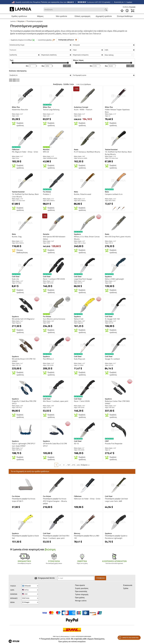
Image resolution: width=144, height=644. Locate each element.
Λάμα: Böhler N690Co (49, 201)
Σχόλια (126, 588)
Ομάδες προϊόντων (19, 16)
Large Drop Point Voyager (83, 279)
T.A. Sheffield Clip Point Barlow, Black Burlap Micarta (118, 153)
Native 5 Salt (79, 319)
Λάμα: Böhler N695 (110, 201)
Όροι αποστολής (81, 591)
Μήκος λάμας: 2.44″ (17, 321)
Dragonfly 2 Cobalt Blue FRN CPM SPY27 (24, 402)
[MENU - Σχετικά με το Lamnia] (127, 11)
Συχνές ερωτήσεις (82, 588)
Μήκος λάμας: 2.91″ (110, 281)
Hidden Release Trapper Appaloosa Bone (117, 111)
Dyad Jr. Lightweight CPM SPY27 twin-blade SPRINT (24, 445)
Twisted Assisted (111, 149)
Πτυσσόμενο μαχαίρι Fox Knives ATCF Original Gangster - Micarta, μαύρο (55, 501)
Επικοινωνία (128, 585)
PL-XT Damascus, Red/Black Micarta (87, 152)
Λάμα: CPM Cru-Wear (80, 243)
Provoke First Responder (114, 443)
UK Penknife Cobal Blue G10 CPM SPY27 (55, 445)
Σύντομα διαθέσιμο (125, 16)
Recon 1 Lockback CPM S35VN (54, 279)
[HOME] (20, 10)
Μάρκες (40, 16)
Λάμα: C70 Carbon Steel (111, 158)
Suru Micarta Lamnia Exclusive (54, 319)
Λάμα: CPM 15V (16, 365)
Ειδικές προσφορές (83, 16)
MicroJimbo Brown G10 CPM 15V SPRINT (24, 360)
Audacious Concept (81, 107)
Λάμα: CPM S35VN (48, 283)
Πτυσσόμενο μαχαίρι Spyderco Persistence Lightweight (116, 537)
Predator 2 (47, 194)
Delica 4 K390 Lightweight (114, 279)
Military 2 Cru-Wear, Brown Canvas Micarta (87, 238)
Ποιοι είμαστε (80, 585)
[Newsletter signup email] (76, 578)
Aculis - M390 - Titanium (83, 110)
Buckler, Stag (17, 237)
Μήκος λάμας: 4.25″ (17, 281)
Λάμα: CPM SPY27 (17, 408)
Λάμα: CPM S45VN (48, 365)
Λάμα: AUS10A (78, 283)
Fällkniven (16, 149)
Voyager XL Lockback (112, 359)
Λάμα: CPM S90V (110, 408)
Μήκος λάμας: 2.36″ (49, 321)
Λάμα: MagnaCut (16, 323)
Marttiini (46, 149)
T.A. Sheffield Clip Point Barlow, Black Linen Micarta (25, 195)
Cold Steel (16, 276)
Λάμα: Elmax (15, 158)
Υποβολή (101, 578)
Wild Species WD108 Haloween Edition (54, 238)
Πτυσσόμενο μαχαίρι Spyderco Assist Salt (25, 537)
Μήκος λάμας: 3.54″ (110, 199)
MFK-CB (46, 152)
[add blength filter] (130, 66)
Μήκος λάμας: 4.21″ (49, 114)
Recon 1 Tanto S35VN (82, 401)
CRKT (107, 441)
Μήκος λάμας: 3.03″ (17, 114)
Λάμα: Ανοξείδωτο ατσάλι (50, 158)
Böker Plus (16, 107)
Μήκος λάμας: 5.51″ (110, 363)
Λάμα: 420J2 (15, 116)
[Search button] (106, 10)
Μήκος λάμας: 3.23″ (80, 114)
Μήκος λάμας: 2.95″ (80, 321)
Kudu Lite (15, 279)
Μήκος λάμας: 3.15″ (110, 114)
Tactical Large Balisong (51, 110)
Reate (76, 149)
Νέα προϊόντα (61, 16)
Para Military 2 (48, 359)
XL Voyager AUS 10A (112, 319)
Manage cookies (81, 601)
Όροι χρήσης (80, 597)
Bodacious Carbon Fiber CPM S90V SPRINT (117, 402)
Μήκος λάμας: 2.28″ (17, 406)
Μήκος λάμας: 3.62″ (110, 406)
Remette (46, 234)
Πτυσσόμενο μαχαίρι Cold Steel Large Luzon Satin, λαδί (116, 500)
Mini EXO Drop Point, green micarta (118, 237)
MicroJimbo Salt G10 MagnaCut (23, 319)
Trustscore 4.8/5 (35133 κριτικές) (94, 2)
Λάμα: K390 (108, 283)
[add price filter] (67, 66)
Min (27, 66)
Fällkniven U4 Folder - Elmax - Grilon (87, 499)
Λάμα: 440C (46, 116)
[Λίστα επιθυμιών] (122, 11)
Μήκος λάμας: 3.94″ (80, 406)
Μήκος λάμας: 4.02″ (80, 241)
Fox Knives (47, 192)
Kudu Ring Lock (80, 359)
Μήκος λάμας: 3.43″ (17, 156)
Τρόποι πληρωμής (82, 594)
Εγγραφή (132, 7)
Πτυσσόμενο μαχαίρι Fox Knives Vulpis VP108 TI (24, 500)
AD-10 (76, 443)
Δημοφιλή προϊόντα (104, 16)
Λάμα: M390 (77, 116)
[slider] (13, 63)
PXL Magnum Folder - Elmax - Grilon (25, 152)
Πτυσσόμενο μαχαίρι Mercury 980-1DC (87, 537)
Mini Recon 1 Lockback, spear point (56, 401)
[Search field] (76, 10)
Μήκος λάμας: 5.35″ (110, 321)
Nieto (76, 192)
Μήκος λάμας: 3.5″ (79, 448)
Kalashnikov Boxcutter (20, 110)
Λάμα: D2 (108, 116)
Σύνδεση (126, 7)
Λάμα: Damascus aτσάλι (81, 158)
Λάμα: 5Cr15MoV (17, 283)
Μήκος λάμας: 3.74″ (49, 199)
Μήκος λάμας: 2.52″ (110, 241)
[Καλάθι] (132, 11)
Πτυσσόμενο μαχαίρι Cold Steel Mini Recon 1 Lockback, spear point (56, 537)
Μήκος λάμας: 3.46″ (49, 241)
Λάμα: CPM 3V (109, 243)
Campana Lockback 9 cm (114, 194)
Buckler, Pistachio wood (83, 194)
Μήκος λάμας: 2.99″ (80, 156)
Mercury (77, 533)
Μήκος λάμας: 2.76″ (110, 156)
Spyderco (77, 234)
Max (43, 66)
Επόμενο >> (85, 465)
